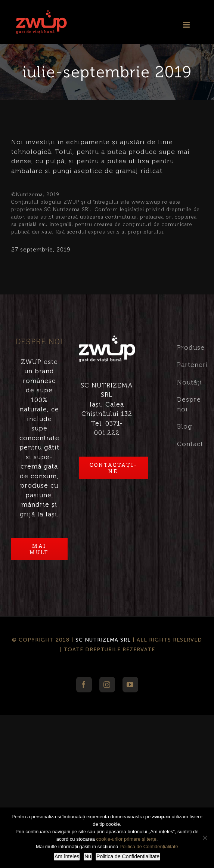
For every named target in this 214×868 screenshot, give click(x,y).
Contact (184, 444)
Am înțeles (67, 856)
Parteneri (184, 365)
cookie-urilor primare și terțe (126, 839)
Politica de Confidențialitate (149, 847)
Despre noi (184, 404)
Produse (184, 347)
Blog (184, 426)
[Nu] (205, 838)
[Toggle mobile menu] (187, 22)
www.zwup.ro (150, 202)
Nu (88, 856)
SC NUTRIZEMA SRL (103, 640)
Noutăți (184, 382)
